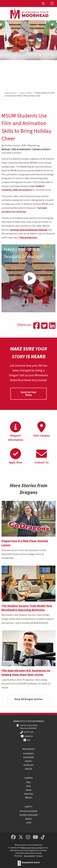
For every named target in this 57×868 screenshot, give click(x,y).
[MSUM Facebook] (13, 837)
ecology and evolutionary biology (29, 230)
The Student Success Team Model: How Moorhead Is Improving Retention (27, 608)
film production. (29, 238)
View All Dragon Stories (28, 699)
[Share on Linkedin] (52, 326)
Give (28, 740)
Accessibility (30, 856)
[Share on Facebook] (36, 326)
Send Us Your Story (29, 394)
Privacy (40, 856)
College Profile (29, 757)
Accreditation (29, 753)
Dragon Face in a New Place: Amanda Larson (25, 543)
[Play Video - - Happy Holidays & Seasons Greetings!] (28, 278)
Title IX (29, 822)
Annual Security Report (29, 811)
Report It (28, 819)
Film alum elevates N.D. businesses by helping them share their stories (26, 673)
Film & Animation (21, 149)
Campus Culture (26, 93)
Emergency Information (28, 815)
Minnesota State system (32, 848)
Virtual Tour (28, 794)
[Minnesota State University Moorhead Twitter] (21, 837)
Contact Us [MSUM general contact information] (29, 736)
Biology (6, 149)
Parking (29, 790)
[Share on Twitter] (44, 326)
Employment (29, 765)
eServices (29, 769)
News (29, 786)
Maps (28, 782)
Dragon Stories (10, 93)
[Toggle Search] (44, 3)
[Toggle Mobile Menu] (52, 3)
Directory (28, 761)
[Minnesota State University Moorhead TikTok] (43, 837)
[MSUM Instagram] (28, 837)
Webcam (28, 797)
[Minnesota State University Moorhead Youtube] (35, 837)
